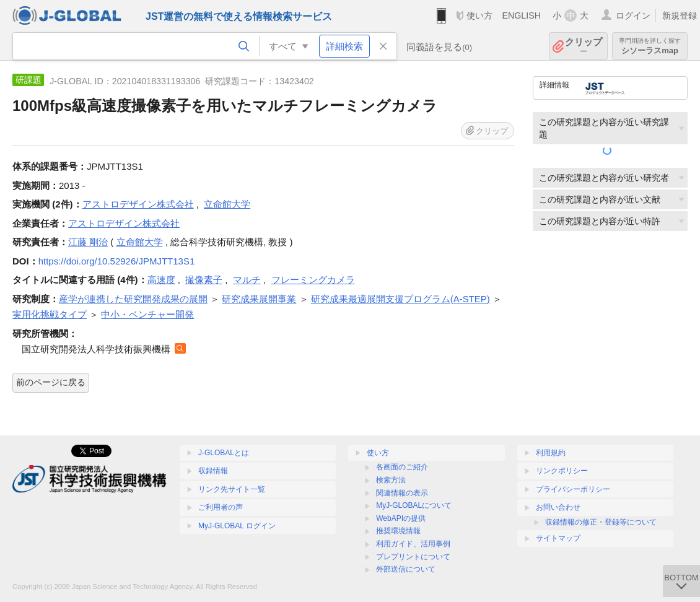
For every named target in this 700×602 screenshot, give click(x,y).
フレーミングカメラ (313, 280)
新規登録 (680, 15)
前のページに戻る (51, 382)
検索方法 (391, 480)
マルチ (247, 280)
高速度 (161, 280)
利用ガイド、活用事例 (413, 544)
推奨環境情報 (398, 531)
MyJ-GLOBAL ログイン (237, 526)
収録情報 (213, 471)
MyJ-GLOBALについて (414, 505)
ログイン (633, 15)
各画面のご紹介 (402, 467)
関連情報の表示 (402, 493)
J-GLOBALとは (224, 453)
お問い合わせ (558, 507)
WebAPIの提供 (401, 518)
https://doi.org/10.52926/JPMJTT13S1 (117, 261)
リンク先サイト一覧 (232, 489)
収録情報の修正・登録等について (601, 522)
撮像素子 (204, 280)
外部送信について (406, 569)
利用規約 (551, 453)
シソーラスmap (650, 46)
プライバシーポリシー (573, 489)
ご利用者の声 (221, 507)
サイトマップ (558, 538)
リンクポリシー (562, 471)
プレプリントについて (413, 557)
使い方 (479, 15)
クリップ (584, 46)
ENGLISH (521, 15)
